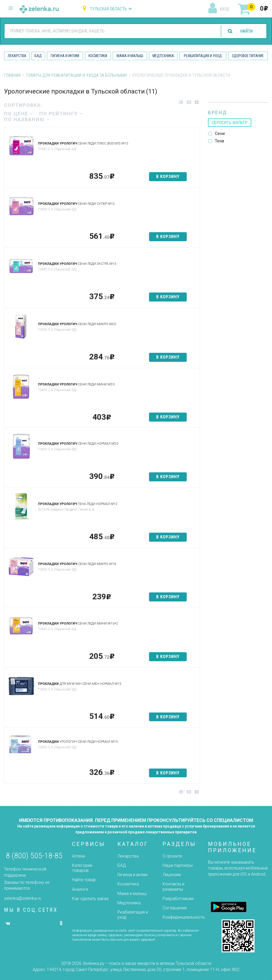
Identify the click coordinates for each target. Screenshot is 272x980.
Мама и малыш (130, 56)
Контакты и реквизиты (173, 886)
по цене (19, 114)
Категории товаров (82, 868)
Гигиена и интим (132, 875)
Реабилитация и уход (203, 56)
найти (246, 31)
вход (224, 9)
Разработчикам (178, 899)
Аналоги (80, 889)
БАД (38, 56)
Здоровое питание (248, 56)
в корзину (168, 177)
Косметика (98, 56)
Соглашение (175, 908)
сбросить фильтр (230, 123)
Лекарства (17, 56)
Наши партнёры (178, 865)
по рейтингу (61, 114)
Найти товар (84, 880)
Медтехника (163, 56)
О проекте (172, 856)
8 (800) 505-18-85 (34, 856)
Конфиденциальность (184, 917)
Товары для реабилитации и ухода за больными (76, 75)
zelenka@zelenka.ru (23, 898)
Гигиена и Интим (65, 56)
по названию (27, 119)
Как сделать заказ (90, 899)
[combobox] (110, 31)
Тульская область (108, 9)
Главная (12, 75)
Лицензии (172, 875)
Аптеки (78, 856)
